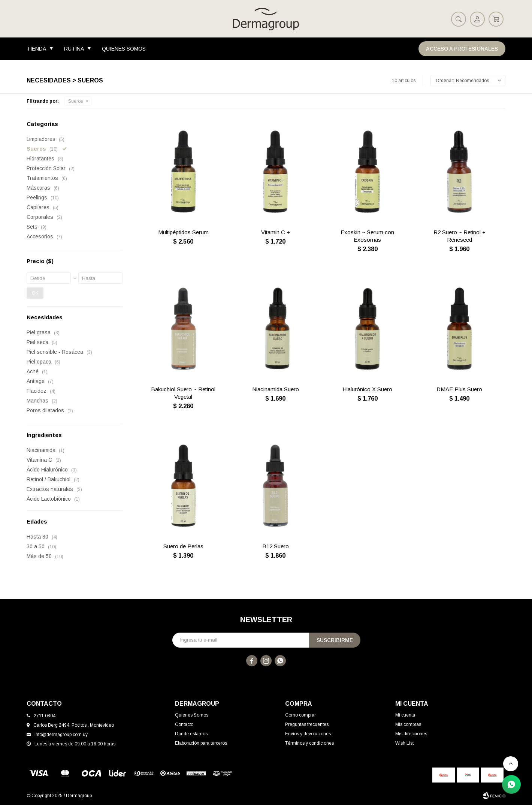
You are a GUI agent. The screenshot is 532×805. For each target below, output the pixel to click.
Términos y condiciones (309, 743)
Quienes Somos (124, 49)
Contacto (184, 724)
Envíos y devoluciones (308, 734)
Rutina (74, 49)
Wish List (404, 743)
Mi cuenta (405, 715)
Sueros (75, 101)
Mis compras (408, 724)
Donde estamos (191, 734)
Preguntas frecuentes (307, 724)
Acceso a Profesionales (462, 49)
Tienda (36, 49)
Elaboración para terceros (201, 743)
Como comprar (300, 715)
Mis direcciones (411, 734)
